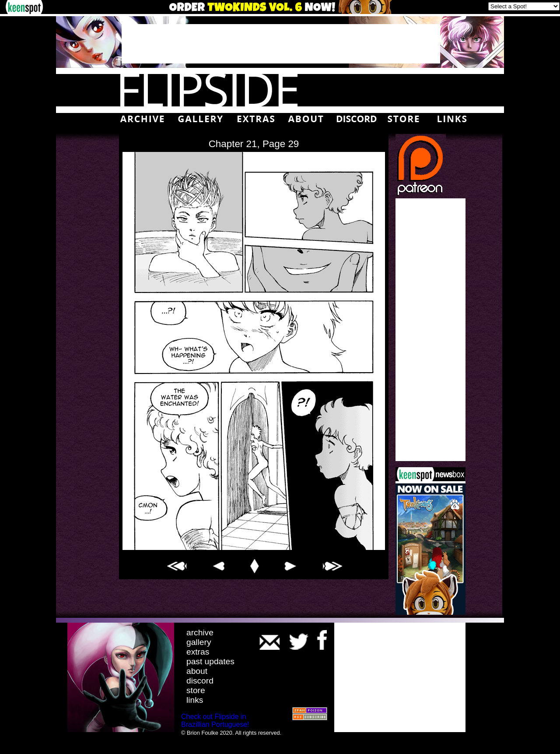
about (197, 671)
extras (198, 652)
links (195, 700)
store (196, 690)
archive (200, 632)
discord (200, 681)
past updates (210, 661)
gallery (199, 642)
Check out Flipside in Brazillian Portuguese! (215, 721)
